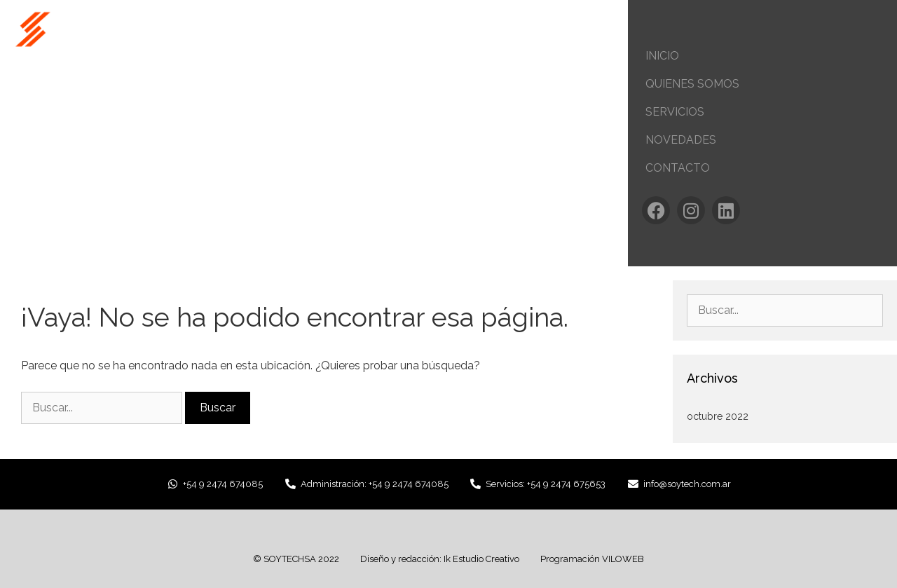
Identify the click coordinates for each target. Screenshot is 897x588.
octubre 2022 (718, 416)
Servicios (675, 112)
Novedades (681, 140)
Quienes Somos (692, 84)
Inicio (662, 56)
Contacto (678, 168)
